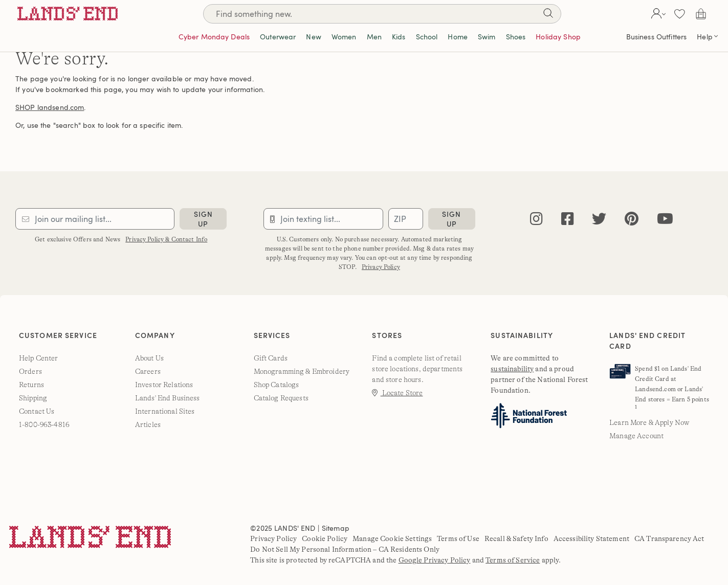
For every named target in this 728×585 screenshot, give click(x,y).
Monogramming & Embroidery (302, 371)
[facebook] (568, 219)
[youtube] (665, 219)
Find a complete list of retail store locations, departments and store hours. (417, 369)
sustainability (512, 369)
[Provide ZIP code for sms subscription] (406, 219)
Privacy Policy (381, 267)
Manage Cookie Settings (392, 538)
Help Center (39, 358)
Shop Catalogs (277, 385)
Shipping (33, 398)
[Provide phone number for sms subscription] (323, 219)
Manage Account (636, 436)
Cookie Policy (325, 538)
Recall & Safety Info (516, 538)
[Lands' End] (68, 14)
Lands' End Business (168, 398)
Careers (148, 371)
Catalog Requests (281, 398)
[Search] (382, 14)
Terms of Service (513, 560)
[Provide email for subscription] (95, 219)
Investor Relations (164, 385)
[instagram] (536, 219)
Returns (31, 385)
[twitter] (599, 219)
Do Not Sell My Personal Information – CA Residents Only (345, 549)
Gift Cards (271, 358)
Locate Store (397, 393)
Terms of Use (458, 538)
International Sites (165, 411)
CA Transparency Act (669, 538)
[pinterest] (632, 219)
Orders (30, 371)
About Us (149, 358)
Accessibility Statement (591, 538)
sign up (203, 219)
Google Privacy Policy (435, 560)
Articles (148, 424)
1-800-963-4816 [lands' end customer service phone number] (44, 424)
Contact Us (37, 411)
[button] (657, 14)
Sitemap (336, 528)
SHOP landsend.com (50, 107)
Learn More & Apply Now (649, 422)
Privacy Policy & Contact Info (166, 239)
